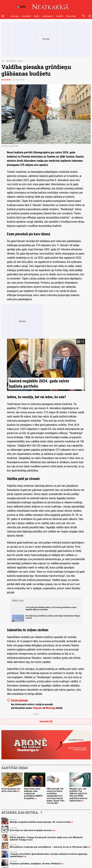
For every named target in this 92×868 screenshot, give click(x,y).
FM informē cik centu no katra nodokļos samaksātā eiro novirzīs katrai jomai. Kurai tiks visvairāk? (56, 796)
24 (54, 830)
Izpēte (36, 16)
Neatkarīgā (11, 61)
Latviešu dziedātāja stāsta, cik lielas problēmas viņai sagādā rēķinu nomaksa (51, 608)
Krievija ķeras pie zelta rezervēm (11, 790)
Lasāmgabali (47, 16)
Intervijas (15, 16)
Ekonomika (71, 16)
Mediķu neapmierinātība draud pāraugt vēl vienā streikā (40, 822)
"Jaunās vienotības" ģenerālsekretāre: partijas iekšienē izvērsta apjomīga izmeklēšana (48, 855)
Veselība (59, 16)
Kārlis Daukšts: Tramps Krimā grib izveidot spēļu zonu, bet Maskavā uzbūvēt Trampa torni (46, 838)
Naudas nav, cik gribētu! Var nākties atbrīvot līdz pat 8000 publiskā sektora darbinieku (78, 795)
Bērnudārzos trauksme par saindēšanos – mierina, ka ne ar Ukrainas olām (49, 847)
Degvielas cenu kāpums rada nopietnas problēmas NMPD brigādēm (33, 793)
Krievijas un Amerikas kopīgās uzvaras (31, 830)
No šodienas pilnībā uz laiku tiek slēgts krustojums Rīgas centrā (53, 617)
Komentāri (26, 16)
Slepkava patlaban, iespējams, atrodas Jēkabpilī (35, 863)
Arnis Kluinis (6, 80)
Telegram (37, 708)
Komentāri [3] (46, 721)
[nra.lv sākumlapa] (21, 7)
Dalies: (36, 714)
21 (25, 857)
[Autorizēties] (89, 16)
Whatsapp (51, 708)
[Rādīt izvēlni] (3, 16)
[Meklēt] (84, 16)
